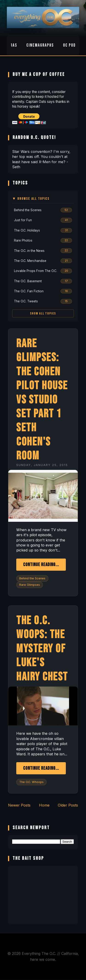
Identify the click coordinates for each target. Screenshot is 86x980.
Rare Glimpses (30, 585)
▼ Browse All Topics (31, 199)
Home (44, 805)
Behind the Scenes (32, 578)
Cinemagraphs (40, 45)
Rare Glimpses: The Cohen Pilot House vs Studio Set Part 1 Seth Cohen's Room (42, 400)
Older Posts (68, 805)
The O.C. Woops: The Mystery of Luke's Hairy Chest (42, 649)
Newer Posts (19, 805)
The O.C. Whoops (31, 782)
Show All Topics (43, 313)
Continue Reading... (41, 565)
